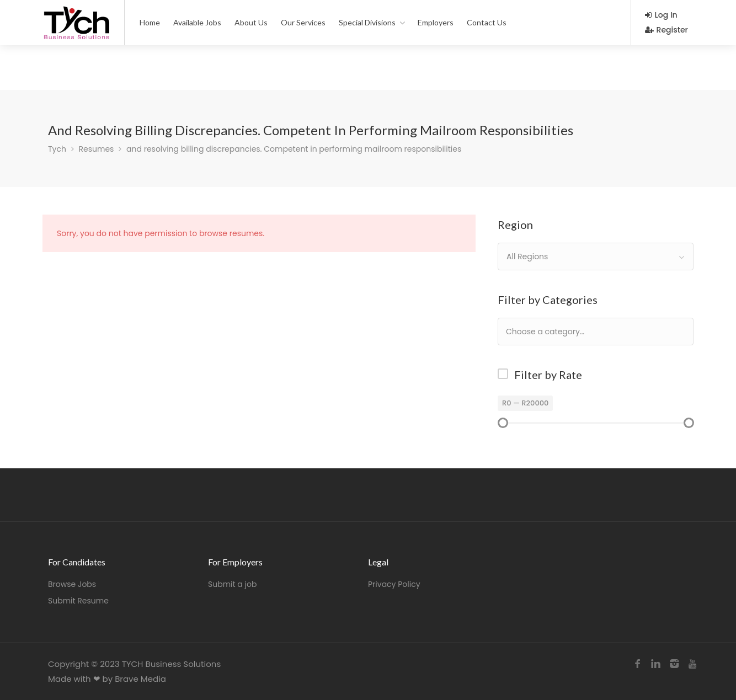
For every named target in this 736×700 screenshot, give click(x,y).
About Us (251, 22)
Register (666, 30)
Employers (436, 22)
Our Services (303, 22)
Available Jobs (197, 22)
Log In (661, 15)
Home (150, 22)
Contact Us (487, 22)
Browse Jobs (72, 584)
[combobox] (596, 257)
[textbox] (581, 331)
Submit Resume (78, 601)
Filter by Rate (548, 375)
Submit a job (232, 584)
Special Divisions (367, 22)
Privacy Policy (394, 584)
